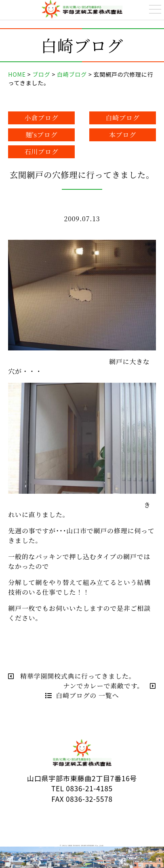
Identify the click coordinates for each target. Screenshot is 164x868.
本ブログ (123, 135)
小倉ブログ (42, 118)
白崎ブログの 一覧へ (82, 695)
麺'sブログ (42, 135)
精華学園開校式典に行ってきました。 (72, 676)
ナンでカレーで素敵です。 (109, 686)
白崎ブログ (122, 118)
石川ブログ (42, 152)
